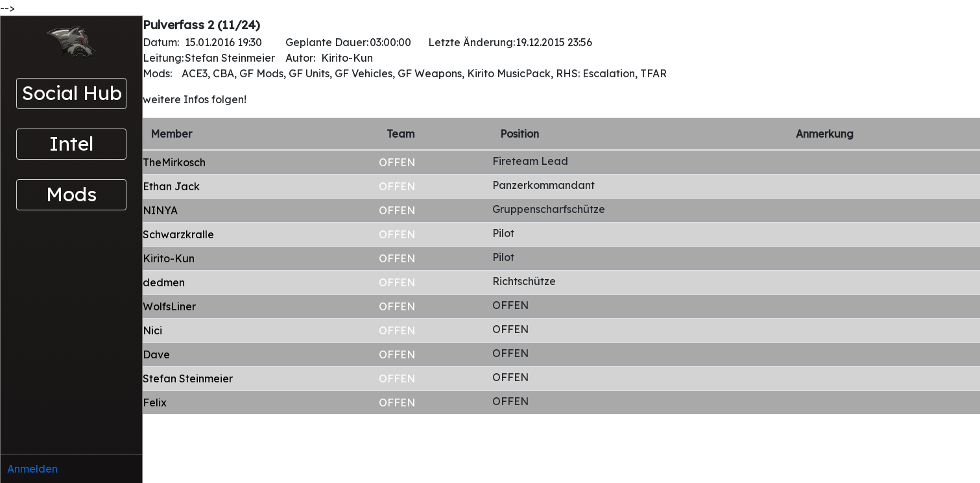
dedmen (164, 282)
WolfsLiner (169, 306)
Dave (156, 354)
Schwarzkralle (178, 234)
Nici (152, 330)
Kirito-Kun (169, 258)
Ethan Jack (171, 186)
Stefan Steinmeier (188, 378)
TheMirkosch (174, 162)
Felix (155, 402)
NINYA (160, 210)
